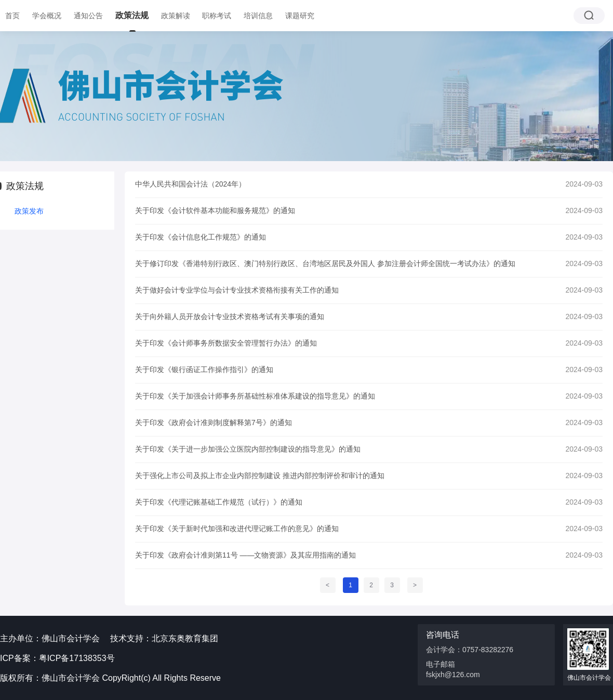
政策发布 (29, 211)
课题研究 (300, 16)
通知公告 (88, 16)
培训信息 (258, 16)
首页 (12, 16)
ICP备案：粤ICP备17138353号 (57, 658)
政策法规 (132, 15)
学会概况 (47, 16)
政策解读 (176, 16)
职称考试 (217, 16)
